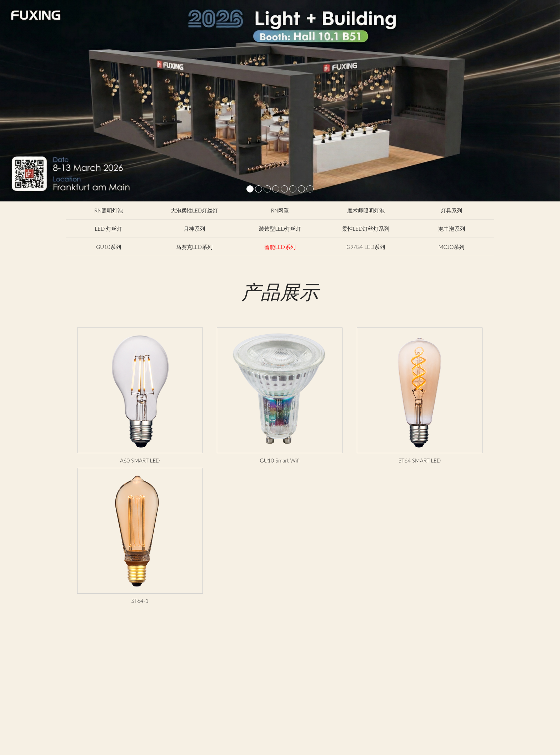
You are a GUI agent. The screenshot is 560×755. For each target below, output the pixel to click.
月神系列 (194, 229)
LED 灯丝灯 (109, 229)
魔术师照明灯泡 (366, 210)
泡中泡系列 (452, 229)
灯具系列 (451, 210)
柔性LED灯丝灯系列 (366, 229)
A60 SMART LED (140, 460)
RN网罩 (280, 210)
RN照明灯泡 (109, 210)
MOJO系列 (452, 247)
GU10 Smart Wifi (280, 460)
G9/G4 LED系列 (366, 247)
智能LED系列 (280, 247)
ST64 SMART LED (420, 460)
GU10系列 (108, 247)
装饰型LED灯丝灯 (280, 229)
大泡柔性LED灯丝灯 (194, 210)
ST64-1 (140, 601)
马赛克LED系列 (194, 247)
